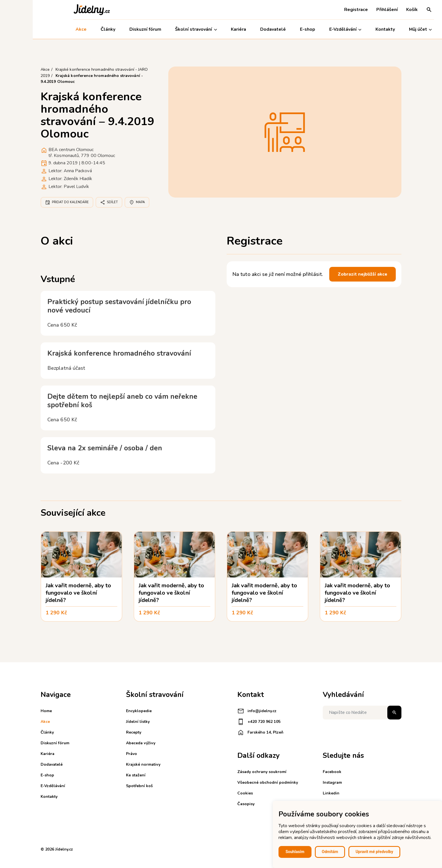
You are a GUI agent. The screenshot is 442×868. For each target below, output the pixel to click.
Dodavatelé (240, 29)
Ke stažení (136, 775)
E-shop (275, 29)
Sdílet (109, 202)
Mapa (137, 202)
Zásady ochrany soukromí (262, 772)
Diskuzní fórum (113, 29)
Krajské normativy (143, 764)
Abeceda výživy (141, 743)
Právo (132, 754)
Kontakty (353, 29)
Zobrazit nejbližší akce (363, 274)
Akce (48, 29)
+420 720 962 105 (259, 722)
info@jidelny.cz (257, 711)
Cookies (245, 793)
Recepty (134, 732)
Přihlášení (354, 10)
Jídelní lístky (138, 722)
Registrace (323, 10)
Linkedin (331, 793)
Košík (379, 10)
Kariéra (206, 29)
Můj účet (388, 29)
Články (75, 29)
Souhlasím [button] (295, 852)
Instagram (332, 782)
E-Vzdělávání (313, 29)
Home (46, 711)
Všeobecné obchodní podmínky (268, 782)
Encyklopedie (139, 711)
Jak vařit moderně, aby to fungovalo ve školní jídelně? (78, 593)
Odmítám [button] (330, 852)
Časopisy (246, 804)
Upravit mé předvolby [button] (374, 852)
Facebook (332, 772)
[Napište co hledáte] (362, 713)
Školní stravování (163, 29)
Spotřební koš (139, 786)
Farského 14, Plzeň (260, 732)
